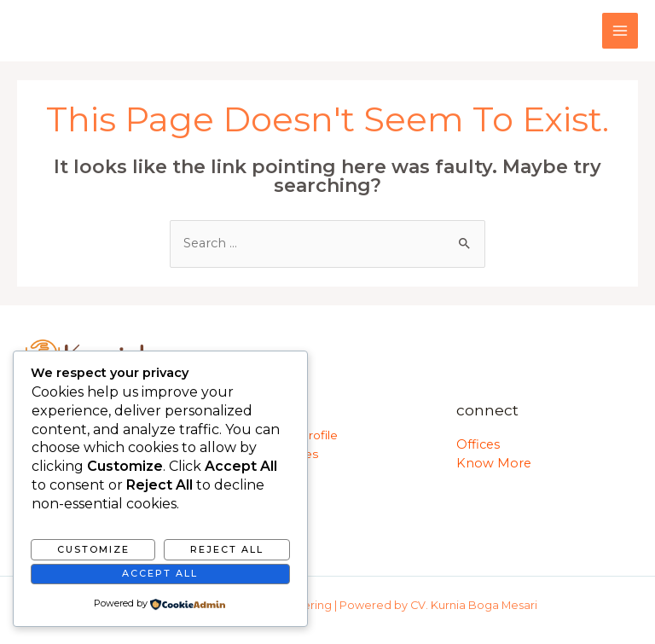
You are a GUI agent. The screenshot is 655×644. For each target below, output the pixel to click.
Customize (93, 549)
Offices (478, 444)
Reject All (227, 549)
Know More (494, 463)
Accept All (160, 573)
